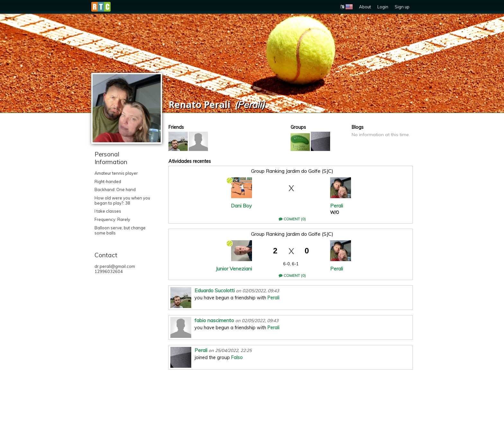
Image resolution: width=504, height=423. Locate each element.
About (365, 7)
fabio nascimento (214, 320)
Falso (237, 357)
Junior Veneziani (234, 269)
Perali (337, 206)
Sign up (402, 7)
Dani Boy (241, 206)
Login (383, 7)
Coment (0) (292, 219)
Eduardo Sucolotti (215, 290)
